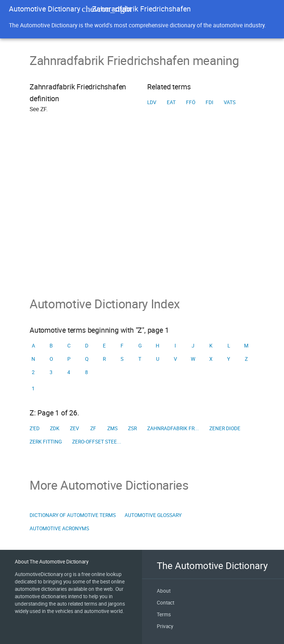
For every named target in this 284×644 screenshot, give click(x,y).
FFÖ (191, 102)
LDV (152, 102)
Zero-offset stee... (97, 442)
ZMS (112, 428)
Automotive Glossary (153, 515)
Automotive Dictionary (45, 9)
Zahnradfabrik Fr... (173, 428)
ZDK (55, 428)
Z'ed (35, 428)
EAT (171, 102)
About (164, 591)
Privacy (165, 626)
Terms (164, 614)
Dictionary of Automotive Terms (73, 515)
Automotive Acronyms (59, 528)
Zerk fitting (46, 442)
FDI (209, 102)
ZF (93, 428)
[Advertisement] (142, 215)
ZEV (75, 428)
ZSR (132, 428)
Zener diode (225, 428)
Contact (165, 603)
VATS (230, 102)
